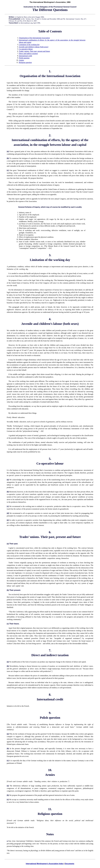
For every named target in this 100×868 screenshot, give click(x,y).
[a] (31, 348)
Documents (69, 864)
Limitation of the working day (29, 45)
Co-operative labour (26, 49)
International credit (25, 56)
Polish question (24, 58)
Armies (21, 60)
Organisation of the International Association (34, 38)
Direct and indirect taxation (28, 54)
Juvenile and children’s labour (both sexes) (34, 47)
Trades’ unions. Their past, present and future (34, 51)
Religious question (25, 62)
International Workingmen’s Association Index (45, 864)
